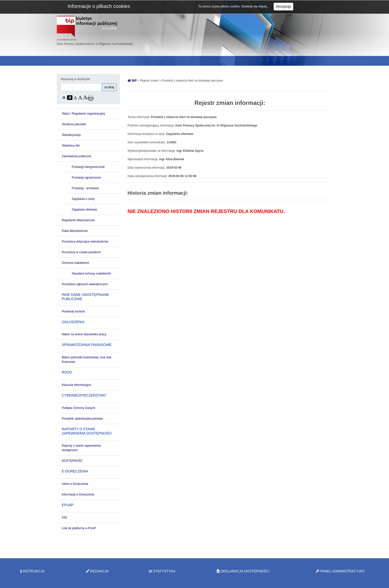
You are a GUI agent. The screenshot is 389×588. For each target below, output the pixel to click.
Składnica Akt (71, 146)
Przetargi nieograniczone (88, 167)
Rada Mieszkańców (75, 231)
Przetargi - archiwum (85, 188)
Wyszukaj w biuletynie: (76, 79)
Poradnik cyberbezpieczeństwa (82, 419)
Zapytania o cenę (83, 199)
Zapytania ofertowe (84, 210)
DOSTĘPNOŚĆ (72, 461)
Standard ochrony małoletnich (91, 274)
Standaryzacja (71, 135)
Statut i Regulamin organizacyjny (83, 114)
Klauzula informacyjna (76, 385)
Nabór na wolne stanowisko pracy (84, 334)
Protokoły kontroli (73, 311)
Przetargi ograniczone (86, 178)
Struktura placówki (74, 124)
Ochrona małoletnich (75, 263)
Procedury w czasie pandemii (81, 252)
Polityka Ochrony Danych (79, 408)
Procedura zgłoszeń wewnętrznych (85, 284)
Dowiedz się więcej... (256, 6)
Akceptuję (283, 6)
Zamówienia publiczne (77, 156)
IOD (64, 518)
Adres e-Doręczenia (75, 484)
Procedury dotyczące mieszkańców (85, 242)
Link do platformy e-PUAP (79, 528)
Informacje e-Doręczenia (78, 495)
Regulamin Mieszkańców (78, 220)
